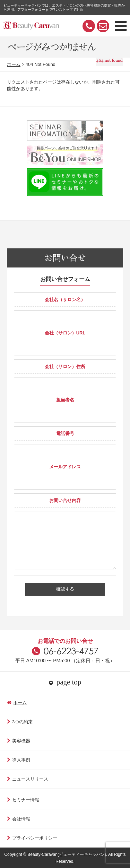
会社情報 (19, 819)
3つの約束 (20, 722)
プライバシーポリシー (32, 838)
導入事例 (19, 760)
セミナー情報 (23, 800)
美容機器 (19, 741)
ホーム (14, 64)
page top (65, 682)
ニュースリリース (28, 779)
